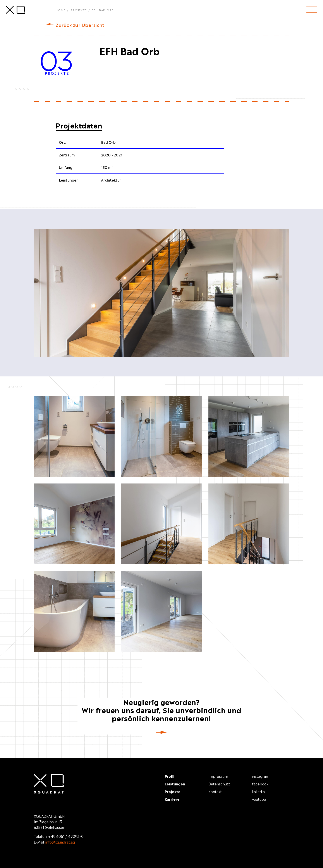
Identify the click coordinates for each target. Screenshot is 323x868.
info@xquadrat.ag (60, 842)
